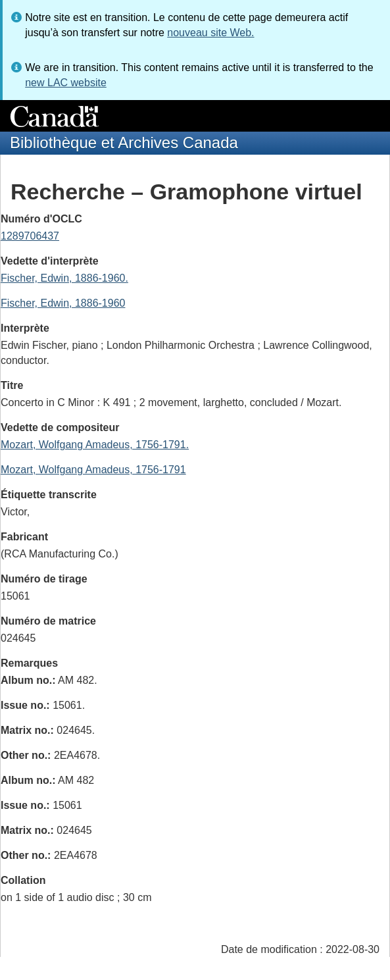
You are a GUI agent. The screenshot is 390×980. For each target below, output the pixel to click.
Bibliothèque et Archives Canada (124, 142)
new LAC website (66, 83)
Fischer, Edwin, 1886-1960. (64, 278)
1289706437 (30, 236)
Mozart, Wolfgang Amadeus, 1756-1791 (93, 470)
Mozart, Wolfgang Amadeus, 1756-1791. (95, 445)
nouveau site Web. (210, 33)
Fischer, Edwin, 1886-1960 (63, 303)
